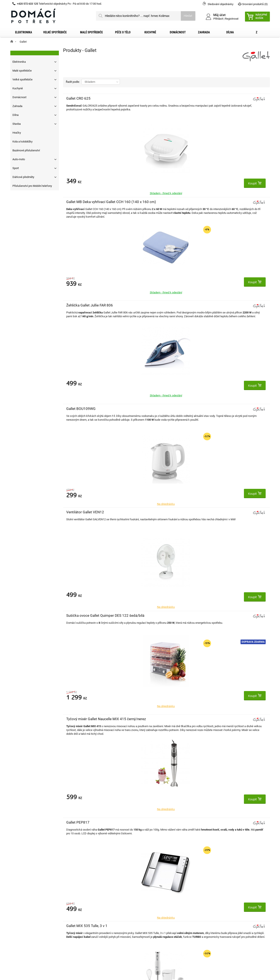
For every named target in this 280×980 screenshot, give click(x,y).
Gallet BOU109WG (81, 202)
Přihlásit (218, 19)
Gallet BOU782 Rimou (84, 409)
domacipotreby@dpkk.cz (166, 933)
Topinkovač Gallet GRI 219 (156, 409)
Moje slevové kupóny (92, 920)
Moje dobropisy (89, 899)
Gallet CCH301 (216, 409)
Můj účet (84, 884)
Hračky (17, 133)
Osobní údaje (87, 913)
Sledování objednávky (220, 4)
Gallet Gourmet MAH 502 (86, 615)
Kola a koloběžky (22, 142)
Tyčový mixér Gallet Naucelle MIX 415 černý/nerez (82, 310)
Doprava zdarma (253, 228)
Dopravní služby (26, 899)
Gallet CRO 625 (78, 98)
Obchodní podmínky (28, 906)
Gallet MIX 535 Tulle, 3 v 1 (225, 305)
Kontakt (20, 893)
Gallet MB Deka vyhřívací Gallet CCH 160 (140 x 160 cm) (155, 103)
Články (20, 926)
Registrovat (232, 19)
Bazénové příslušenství (26, 150)
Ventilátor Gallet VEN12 (154, 202)
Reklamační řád (25, 913)
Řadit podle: (73, 82)
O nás (19, 920)
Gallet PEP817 (147, 305)
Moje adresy (86, 906)
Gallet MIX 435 (147, 512)
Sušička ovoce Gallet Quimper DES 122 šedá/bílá (221, 206)
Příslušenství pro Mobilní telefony (32, 186)
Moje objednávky (89, 893)
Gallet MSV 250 (216, 512)
